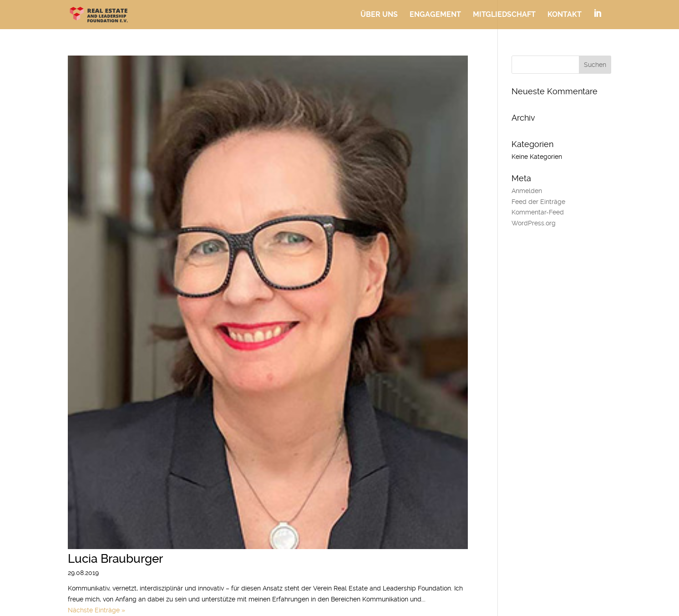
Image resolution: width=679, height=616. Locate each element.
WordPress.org (534, 223)
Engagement (435, 15)
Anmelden (527, 191)
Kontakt (565, 15)
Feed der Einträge (538, 202)
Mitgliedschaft (504, 15)
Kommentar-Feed (538, 212)
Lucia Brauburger (115, 559)
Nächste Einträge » (96, 610)
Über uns (379, 15)
